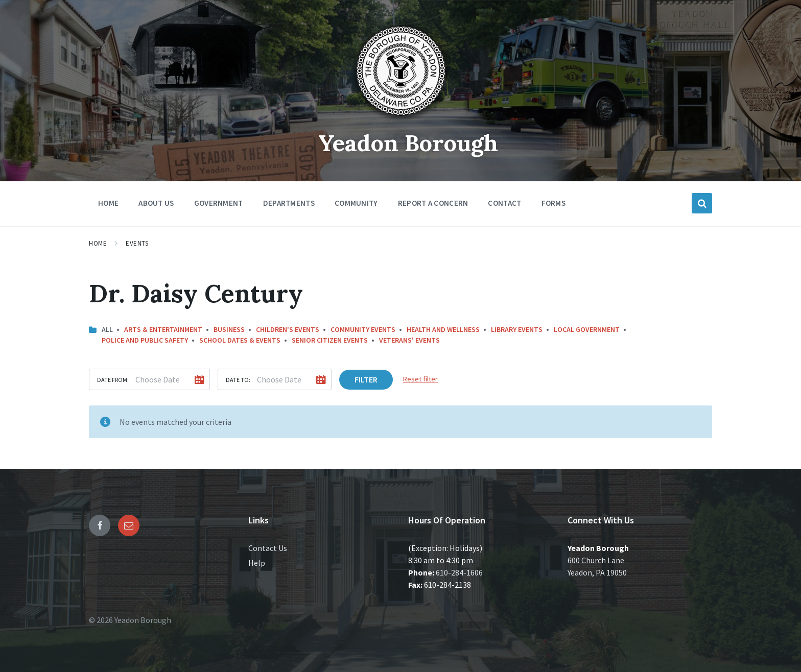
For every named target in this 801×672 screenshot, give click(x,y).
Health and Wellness (443, 329)
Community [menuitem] (356, 203)
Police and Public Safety (145, 340)
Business (229, 329)
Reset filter (420, 379)
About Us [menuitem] (156, 203)
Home (98, 243)
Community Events (363, 329)
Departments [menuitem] (289, 203)
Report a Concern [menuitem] (433, 203)
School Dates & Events (240, 340)
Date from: (113, 380)
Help (257, 563)
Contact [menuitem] (504, 203)
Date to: (238, 380)
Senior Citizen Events (330, 340)
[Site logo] (400, 119)
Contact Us (268, 548)
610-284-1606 (459, 572)
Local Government (587, 329)
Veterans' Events (409, 340)
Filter (366, 379)
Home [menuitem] (108, 203)
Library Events (517, 329)
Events (137, 243)
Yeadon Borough (408, 142)
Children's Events (288, 329)
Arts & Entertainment (163, 329)
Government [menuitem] (219, 203)
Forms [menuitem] (554, 203)
